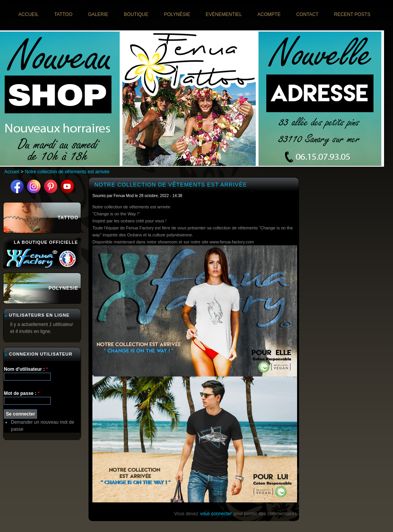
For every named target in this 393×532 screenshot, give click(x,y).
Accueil (12, 172)
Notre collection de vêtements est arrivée (67, 172)
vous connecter (216, 514)
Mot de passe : (22, 393)
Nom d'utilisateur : (26, 369)
